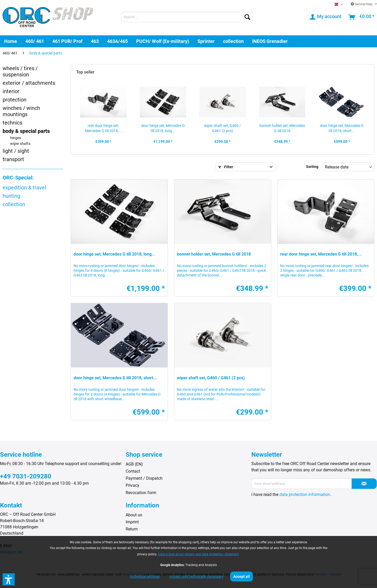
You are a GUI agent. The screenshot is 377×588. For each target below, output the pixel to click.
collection (14, 204)
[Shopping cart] (362, 17)
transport (13, 159)
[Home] (11, 41)
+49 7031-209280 (26, 476)
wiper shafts (20, 144)
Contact (133, 471)
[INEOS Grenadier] (270, 41)
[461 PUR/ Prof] (67, 41)
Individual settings (145, 576)
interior (11, 91)
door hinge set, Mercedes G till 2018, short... (342, 128)
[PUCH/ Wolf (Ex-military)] (163, 41)
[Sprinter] (206, 41)
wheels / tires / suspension (20, 71)
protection (15, 100)
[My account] (326, 17)
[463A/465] (117, 41)
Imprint (132, 522)
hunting (11, 196)
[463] (95, 41)
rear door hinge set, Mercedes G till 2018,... (103, 128)
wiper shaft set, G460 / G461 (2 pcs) (222, 128)
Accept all (242, 576)
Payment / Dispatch (144, 478)
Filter (226, 167)
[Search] (247, 17)
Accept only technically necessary (196, 576)
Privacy (132, 485)
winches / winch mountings (21, 111)
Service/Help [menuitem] (362, 4)
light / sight (16, 151)
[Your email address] (302, 484)
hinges (16, 138)
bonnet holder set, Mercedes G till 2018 (282, 128)
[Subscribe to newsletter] (364, 484)
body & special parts (26, 131)
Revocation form (141, 493)
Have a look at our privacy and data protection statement (198, 554)
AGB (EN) (134, 464)
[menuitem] (187, 17)
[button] (9, 579)
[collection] (233, 41)
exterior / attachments (29, 83)
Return (132, 529)
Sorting (312, 167)
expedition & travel (24, 188)
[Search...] (187, 17)
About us (134, 515)
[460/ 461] (35, 41)
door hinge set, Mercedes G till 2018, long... (163, 128)
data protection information (305, 494)
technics (12, 123)
